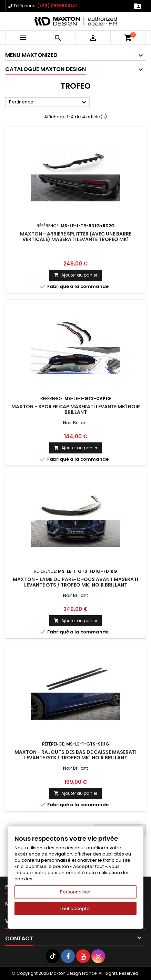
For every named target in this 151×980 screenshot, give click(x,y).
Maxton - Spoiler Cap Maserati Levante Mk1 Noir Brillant (76, 409)
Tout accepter (75, 908)
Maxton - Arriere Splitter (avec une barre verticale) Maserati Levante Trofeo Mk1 (76, 237)
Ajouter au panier (75, 275)
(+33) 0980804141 (57, 6)
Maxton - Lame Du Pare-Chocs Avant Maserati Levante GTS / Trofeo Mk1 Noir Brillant (75, 582)
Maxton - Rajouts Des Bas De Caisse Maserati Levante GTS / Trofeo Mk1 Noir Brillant (75, 755)
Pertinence (48, 102)
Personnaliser (75, 892)
